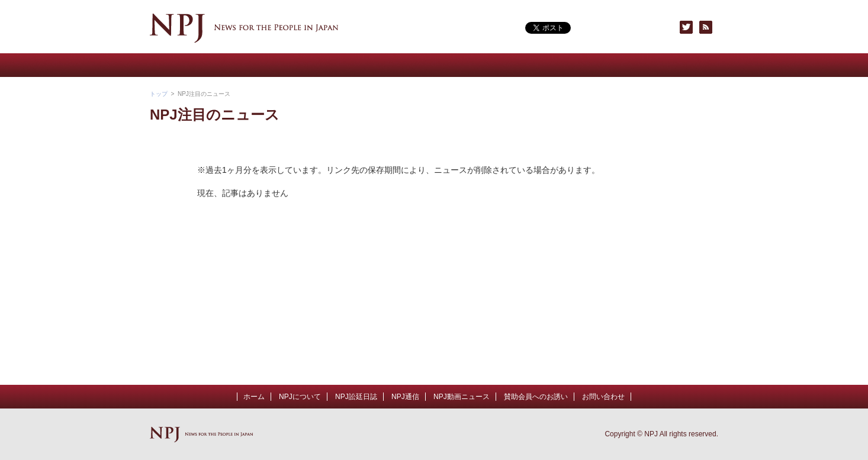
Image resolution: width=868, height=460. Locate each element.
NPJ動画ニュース (292, 65)
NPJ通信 (387, 65)
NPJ (244, 28)
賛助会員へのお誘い (576, 65)
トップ (159, 94)
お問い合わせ (671, 65)
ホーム (254, 397)
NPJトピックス (481, 65)
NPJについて (197, 65)
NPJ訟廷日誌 (356, 397)
